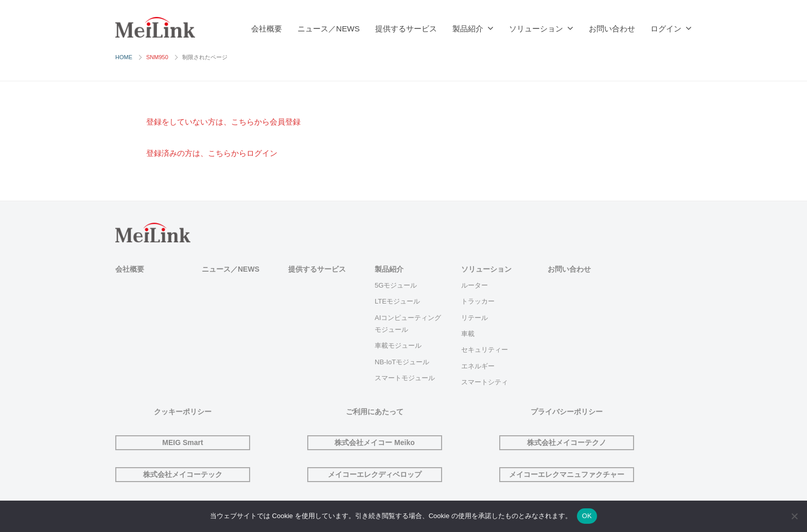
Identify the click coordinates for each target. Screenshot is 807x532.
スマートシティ (485, 382)
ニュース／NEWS (329, 29)
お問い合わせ (612, 29)
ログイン (666, 29)
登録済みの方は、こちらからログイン (221, 153)
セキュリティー (485, 350)
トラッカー (478, 301)
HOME (124, 57)
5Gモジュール (396, 285)
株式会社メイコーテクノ (567, 442)
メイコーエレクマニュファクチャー (567, 474)
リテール (475, 318)
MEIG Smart (182, 442)
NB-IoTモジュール (402, 362)
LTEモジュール (397, 301)
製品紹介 (468, 29)
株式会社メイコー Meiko (375, 442)
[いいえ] (794, 516)
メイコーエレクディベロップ (375, 474)
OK (587, 516)
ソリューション (536, 29)
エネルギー (478, 366)
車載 (468, 334)
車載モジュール (398, 345)
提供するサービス (406, 29)
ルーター (475, 285)
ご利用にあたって (375, 412)
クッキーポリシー (183, 412)
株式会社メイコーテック (183, 474)
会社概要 (267, 29)
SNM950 (157, 57)
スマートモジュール (405, 378)
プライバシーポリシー (567, 412)
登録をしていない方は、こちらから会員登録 (234, 122)
